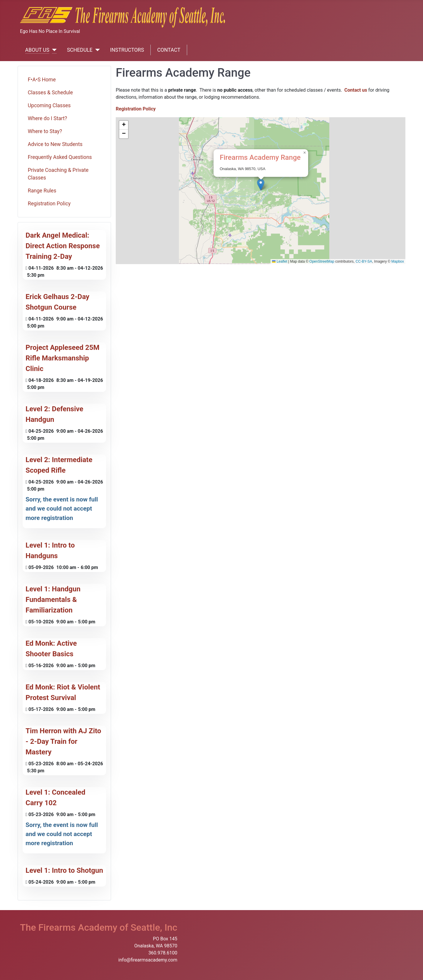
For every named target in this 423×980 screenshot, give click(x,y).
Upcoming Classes (49, 105)
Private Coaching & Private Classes (58, 174)
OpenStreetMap (322, 261)
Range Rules (42, 191)
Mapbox (398, 261)
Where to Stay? (45, 131)
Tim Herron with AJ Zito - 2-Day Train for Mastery (63, 741)
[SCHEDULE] (96, 50)
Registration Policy (49, 204)
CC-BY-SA (364, 261)
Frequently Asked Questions (60, 157)
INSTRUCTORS (127, 50)
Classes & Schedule (50, 93)
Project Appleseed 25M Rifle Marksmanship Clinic (63, 358)
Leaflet (280, 261)
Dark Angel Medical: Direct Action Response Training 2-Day (63, 246)
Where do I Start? (48, 118)
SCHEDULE (80, 50)
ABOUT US (37, 50)
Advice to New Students (55, 144)
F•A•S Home (42, 80)
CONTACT (169, 50)
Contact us (356, 90)
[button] (261, 185)
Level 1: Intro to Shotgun (64, 870)
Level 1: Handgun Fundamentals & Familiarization (53, 600)
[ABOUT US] (53, 50)
